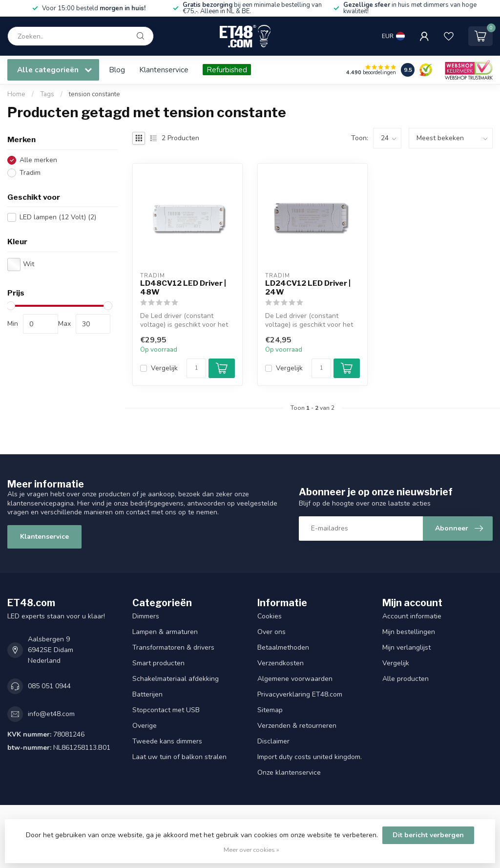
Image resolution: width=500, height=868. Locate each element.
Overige (145, 726)
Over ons (271, 632)
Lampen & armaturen (165, 632)
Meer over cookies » (251, 850)
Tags (47, 94)
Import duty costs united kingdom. (310, 757)
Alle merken (38, 160)
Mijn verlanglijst (406, 647)
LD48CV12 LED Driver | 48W (183, 288)
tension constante (94, 94)
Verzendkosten (281, 663)
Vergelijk (164, 368)
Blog (117, 70)
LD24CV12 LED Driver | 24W (308, 288)
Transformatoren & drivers (173, 647)
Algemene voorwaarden (295, 679)
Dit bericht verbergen (428, 835)
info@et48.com (51, 714)
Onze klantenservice (289, 773)
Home (16, 94)
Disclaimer (273, 741)
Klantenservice (164, 70)
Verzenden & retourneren (297, 726)
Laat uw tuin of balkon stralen (179, 757)
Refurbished (227, 70)
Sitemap (270, 710)
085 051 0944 (49, 686)
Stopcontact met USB (166, 710)
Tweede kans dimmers (167, 741)
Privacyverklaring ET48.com (300, 694)
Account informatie (412, 616)
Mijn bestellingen (409, 632)
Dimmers (146, 616)
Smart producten (158, 663)
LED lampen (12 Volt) (58, 217)
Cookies (270, 616)
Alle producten (406, 679)
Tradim (30, 173)
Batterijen (147, 694)
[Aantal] (196, 368)
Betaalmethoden (283, 647)
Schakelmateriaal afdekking (176, 679)
